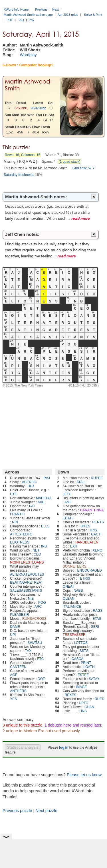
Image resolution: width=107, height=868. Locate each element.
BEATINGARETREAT (26, 582)
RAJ (47, 478)
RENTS (98, 522)
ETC (40, 659)
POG (42, 603)
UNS (83, 711)
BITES (85, 526)
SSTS (84, 651)
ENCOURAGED (90, 570)
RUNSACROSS (34, 619)
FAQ (21, 20)
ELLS (45, 526)
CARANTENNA (92, 510)
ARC (38, 607)
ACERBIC (30, 482)
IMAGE (81, 687)
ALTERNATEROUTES (27, 574)
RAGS (98, 611)
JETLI (67, 494)
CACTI (96, 534)
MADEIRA (44, 498)
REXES (71, 695)
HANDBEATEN (87, 542)
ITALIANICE (72, 607)
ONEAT (68, 587)
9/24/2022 (38, 108)
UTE (13, 494)
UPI (13, 635)
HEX (31, 486)
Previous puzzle (17, 811)
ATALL (81, 482)
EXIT (74, 546)
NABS (78, 591)
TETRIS (84, 578)
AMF (68, 502)
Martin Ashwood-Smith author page (28, 15)
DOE (41, 679)
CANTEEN (18, 667)
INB (44, 546)
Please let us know (84, 775)
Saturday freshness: (19, 175)
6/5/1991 (21, 108)
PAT (32, 506)
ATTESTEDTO (21, 534)
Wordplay (28, 55)
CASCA (77, 659)
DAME (15, 627)
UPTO (84, 703)
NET (36, 550)
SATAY (94, 679)
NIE (31, 599)
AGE (14, 675)
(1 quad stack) (69, 162)
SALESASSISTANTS (26, 591)
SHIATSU (35, 643)
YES (13, 699)
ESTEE (83, 675)
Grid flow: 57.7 (83, 168)
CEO (37, 554)
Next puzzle (46, 811)
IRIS (94, 530)
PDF (10, 20)
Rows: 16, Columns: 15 (23, 155)
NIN (15, 522)
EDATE (68, 518)
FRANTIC (17, 514)
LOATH (89, 667)
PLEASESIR (20, 615)
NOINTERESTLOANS (27, 562)
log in (64, 747)
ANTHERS (18, 691)
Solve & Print (93, 15)
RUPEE (97, 478)
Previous (41, 9)
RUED (100, 699)
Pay (32, 20)
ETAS (97, 619)
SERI (95, 627)
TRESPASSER (74, 635)
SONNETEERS (75, 566)
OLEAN (69, 599)
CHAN (89, 707)
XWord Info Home (16, 9)
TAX (28, 651)
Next (55, 9)
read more (81, 218)
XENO (98, 550)
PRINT (86, 663)
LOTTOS (81, 643)
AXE (41, 502)
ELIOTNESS (20, 542)
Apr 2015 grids (68, 15)
